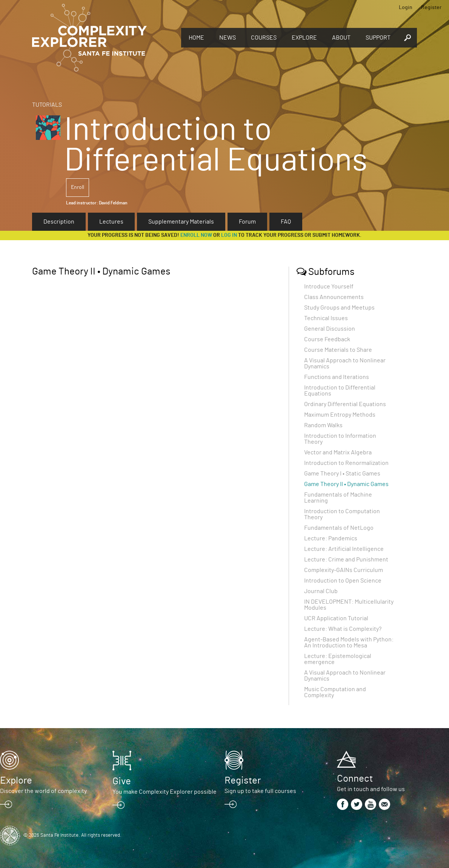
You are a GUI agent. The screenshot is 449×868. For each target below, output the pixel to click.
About (341, 38)
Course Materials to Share (338, 350)
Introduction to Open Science (343, 581)
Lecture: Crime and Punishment (346, 560)
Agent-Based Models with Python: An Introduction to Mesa (349, 643)
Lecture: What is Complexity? (343, 629)
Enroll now (196, 235)
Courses (264, 38)
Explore (304, 38)
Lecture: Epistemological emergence (338, 659)
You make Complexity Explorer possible (165, 792)
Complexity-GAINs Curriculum (344, 570)
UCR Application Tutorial (336, 618)
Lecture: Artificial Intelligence (344, 549)
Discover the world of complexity (43, 791)
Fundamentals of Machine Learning (338, 498)
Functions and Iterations (337, 377)
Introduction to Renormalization (346, 463)
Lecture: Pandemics (331, 538)
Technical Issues (326, 318)
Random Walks (323, 425)
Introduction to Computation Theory (342, 514)
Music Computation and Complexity (335, 692)
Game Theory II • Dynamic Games (346, 484)
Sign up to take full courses (260, 791)
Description (59, 222)
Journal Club (321, 591)
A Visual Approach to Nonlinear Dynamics (345, 363)
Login (406, 8)
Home (196, 38)
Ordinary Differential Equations (345, 404)
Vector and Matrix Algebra (338, 452)
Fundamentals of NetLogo (339, 528)
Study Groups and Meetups (339, 308)
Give (122, 781)
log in (229, 235)
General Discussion (330, 329)
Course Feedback (327, 339)
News (228, 38)
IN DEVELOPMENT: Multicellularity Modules (349, 605)
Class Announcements (334, 297)
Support (378, 38)
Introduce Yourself (329, 287)
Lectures (111, 222)
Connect (355, 779)
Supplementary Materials (181, 222)
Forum (247, 222)
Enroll (78, 187)
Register (431, 8)
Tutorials (47, 105)
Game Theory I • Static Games (342, 474)
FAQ (286, 222)
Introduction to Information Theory (340, 439)
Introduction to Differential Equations (340, 391)
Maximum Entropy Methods (340, 415)
